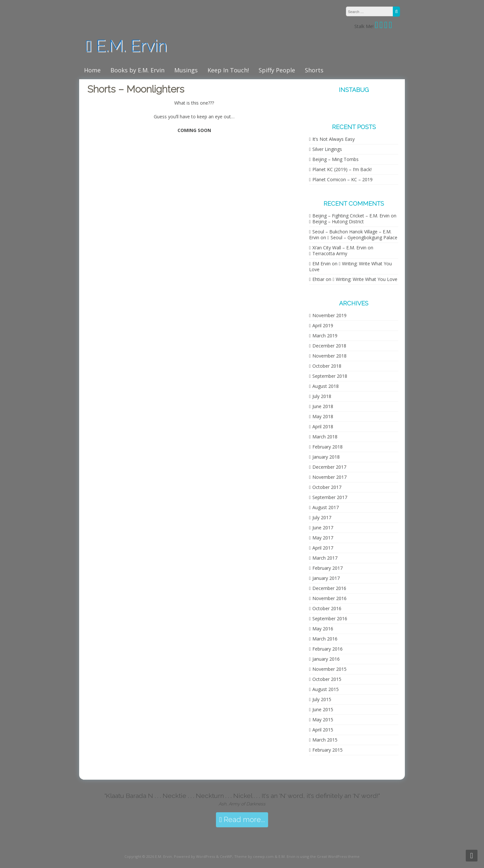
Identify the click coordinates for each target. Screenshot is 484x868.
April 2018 (323, 427)
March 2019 (325, 336)
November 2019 (329, 315)
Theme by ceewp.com (254, 856)
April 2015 (323, 730)
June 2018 (323, 406)
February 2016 (327, 649)
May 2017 (323, 538)
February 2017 (327, 568)
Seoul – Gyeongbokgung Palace (364, 237)
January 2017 (326, 578)
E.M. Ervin (126, 46)
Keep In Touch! (228, 70)
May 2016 (323, 629)
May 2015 (323, 720)
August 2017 (326, 507)
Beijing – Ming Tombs (335, 159)
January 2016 (326, 659)
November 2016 (329, 598)
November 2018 (329, 356)
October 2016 (327, 608)
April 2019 (323, 325)
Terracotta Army (330, 253)
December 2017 (329, 467)
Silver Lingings (327, 149)
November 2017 (329, 477)
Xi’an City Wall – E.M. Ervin (339, 248)
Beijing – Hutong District (338, 221)
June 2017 (323, 528)
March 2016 (325, 639)
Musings (186, 70)
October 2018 (327, 366)
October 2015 (327, 679)
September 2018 (330, 376)
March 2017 (325, 558)
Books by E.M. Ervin (137, 70)
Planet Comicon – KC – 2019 (342, 179)
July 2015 (322, 699)
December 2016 (329, 588)
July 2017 (322, 517)
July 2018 (322, 396)
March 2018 (325, 437)
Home (92, 70)
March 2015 (325, 740)
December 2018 (329, 346)
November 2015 (329, 669)
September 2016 (330, 618)
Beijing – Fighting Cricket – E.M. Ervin (351, 216)
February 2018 (327, 447)
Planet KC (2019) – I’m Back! (342, 169)
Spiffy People (277, 70)
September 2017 (330, 497)
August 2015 (326, 689)
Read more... (242, 820)
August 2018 (326, 386)
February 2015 (327, 750)
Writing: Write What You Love (350, 266)
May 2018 (323, 416)
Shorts (314, 70)
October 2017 (327, 487)
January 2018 (326, 457)
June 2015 (323, 709)
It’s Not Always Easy (334, 139)
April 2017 (323, 548)
